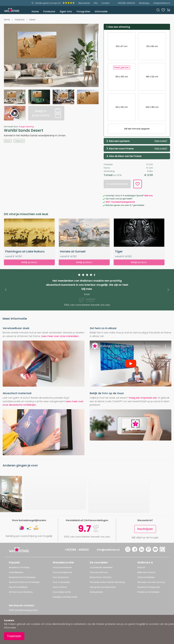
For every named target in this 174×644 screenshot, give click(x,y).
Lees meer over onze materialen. (60, 336)
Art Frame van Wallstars (21, 592)
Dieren (32, 20)
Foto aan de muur (99, 572)
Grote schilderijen (146, 577)
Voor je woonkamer (62, 567)
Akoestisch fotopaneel (148, 587)
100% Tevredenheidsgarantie (120, 202)
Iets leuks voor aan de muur (151, 582)
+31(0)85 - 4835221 (77, 550)
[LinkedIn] (142, 551)
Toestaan (14, 636)
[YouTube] (155, 551)
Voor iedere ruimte (62, 592)
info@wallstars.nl (162, 3)
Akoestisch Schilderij (19, 567)
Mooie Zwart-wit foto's (101, 577)
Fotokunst (49, 11)
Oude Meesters (16, 572)
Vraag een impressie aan (143, 398)
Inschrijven (145, 529)
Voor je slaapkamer (62, 572)
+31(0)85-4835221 (126, 3)
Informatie (101, 11)
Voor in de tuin (60, 587)
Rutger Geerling (26, 127)
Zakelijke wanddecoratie (65, 597)
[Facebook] (135, 551)
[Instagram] (128, 551)
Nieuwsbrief (84, 3)
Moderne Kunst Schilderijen (22, 577)
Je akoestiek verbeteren (101, 567)
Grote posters (96, 592)
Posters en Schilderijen (148, 592)
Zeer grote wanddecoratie (103, 587)
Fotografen (83, 11)
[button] (6, 290)
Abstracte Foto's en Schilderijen (24, 582)
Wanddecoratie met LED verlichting (107, 582)
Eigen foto (66, 11)
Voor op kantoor (61, 577)
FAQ (96, 3)
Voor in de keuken (61, 582)
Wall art (141, 567)
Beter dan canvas (146, 572)
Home (35, 11)
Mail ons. (149, 196)
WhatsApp (144, 3)
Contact (105, 3)
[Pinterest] (148, 551)
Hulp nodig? (161, 141)
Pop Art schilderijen (18, 587)
